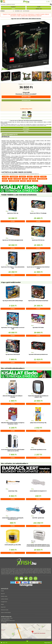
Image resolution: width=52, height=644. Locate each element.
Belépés (2, 604)
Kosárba (13, 221)
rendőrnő (5, 181)
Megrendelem (47, 643)
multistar (43, 177)
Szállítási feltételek (5, 599)
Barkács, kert (39, 9)
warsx (4, 179)
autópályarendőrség (42, 179)
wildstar (36, 177)
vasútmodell (32, 179)
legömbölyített (14, 177)
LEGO (24, 84)
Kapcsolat (3, 594)
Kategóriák (17, 11)
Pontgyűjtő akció (4, 602)
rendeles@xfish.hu (7, 620)
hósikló (23, 181)
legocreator (22, 177)
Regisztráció (3, 607)
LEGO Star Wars (30, 84)
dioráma (35, 181)
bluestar (30, 177)
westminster (17, 179)
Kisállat (39, 7)
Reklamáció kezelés (5, 610)
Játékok (13, 9)
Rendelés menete (4, 596)
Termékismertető (10, 135)
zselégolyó (5, 177)
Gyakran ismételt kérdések (6, 613)
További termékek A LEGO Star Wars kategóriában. (19, 195)
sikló (29, 181)
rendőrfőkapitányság (14, 181)
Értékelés (6, 137)
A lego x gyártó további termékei (11, 282)
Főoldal (2, 591)
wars (10, 179)
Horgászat (13, 7)
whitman (25, 179)
